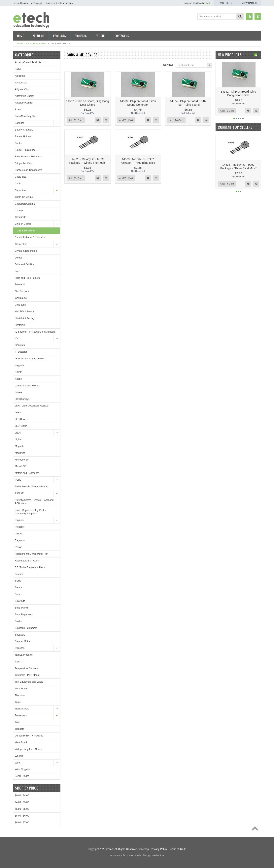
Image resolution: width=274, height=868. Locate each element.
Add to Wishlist (98, 120)
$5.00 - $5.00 (22, 809)
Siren (18, 594)
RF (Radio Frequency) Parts (30, 567)
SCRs (18, 581)
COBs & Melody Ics (25, 231)
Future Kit (20, 284)
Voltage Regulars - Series (28, 749)
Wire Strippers (22, 769)
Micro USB (21, 466)
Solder (18, 621)
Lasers (18, 392)
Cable (18, 184)
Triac (17, 722)
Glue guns (20, 305)
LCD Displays (22, 399)
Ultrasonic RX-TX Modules (29, 736)
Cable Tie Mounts (24, 197)
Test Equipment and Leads (29, 682)
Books (18, 143)
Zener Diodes (22, 776)
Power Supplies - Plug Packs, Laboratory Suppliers (31, 512)
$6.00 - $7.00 (22, 823)
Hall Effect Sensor (24, 312)
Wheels (19, 756)
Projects (19, 520)
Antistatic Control (24, 103)
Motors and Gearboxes (27, 473)
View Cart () (250, 3)
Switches (20, 648)
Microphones (22, 460)
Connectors (21, 244)
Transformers (22, 709)
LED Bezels (21, 419)
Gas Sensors (22, 291)
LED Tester (21, 426)
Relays (19, 547)
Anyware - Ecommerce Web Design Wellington (137, 855)
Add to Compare (106, 120)
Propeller (20, 527)
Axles (18, 109)
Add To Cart (76, 120)
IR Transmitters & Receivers (30, 359)
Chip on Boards (36, 44)
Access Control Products (28, 62)
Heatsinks (20, 325)
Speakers (20, 635)
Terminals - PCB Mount (27, 675)
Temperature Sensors (26, 668)
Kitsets (18, 372)
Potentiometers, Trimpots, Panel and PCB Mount (34, 502)
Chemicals (20, 217)
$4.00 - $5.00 (22, 802)
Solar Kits (20, 601)
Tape (17, 662)
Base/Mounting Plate (26, 116)
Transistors (21, 715)
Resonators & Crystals (27, 561)
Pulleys (19, 534)
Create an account (64, 3)
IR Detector (21, 352)
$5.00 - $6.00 (22, 816)
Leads (18, 412)
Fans (18, 271)
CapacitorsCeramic (25, 204)
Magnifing (20, 453)
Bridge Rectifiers (24, 163)
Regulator (20, 540)
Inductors (20, 345)
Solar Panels (22, 608)
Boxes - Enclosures (25, 150)
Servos (19, 587)
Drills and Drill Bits (25, 264)
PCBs (18, 480)
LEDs (18, 433)
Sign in (49, 3)
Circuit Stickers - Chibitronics (30, 237)
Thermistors (21, 689)
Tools (18, 702)
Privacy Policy (159, 849)
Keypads (20, 365)
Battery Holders (23, 136)
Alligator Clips (22, 89)
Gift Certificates (20, 3)
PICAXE (19, 493)
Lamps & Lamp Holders (27, 386)
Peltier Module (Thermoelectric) (32, 487)
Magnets (19, 446)
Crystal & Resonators (26, 251)
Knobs (18, 379)
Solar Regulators (24, 614)
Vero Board (21, 742)
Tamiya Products (24, 655)
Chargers (20, 211)
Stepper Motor (22, 641)
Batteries (20, 123)
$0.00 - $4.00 (22, 795)
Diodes (19, 258)
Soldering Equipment (26, 628)
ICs (17, 339)
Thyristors (20, 695)
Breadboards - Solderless (28, 157)
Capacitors (21, 190)
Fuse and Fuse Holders (27, 278)
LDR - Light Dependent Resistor (32, 406)
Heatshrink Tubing (25, 318)
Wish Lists (226, 3)
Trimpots (19, 729)
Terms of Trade (178, 849)
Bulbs (18, 69)
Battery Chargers (24, 130)
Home (20, 44)
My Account (36, 3)
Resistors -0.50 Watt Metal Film (32, 554)
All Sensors (21, 83)
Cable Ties (21, 177)
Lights (18, 439)
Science (19, 574)
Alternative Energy (25, 96)
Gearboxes (21, 298)
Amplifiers (20, 76)
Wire (17, 763)
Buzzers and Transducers (28, 170)
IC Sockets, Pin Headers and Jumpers (35, 332)
